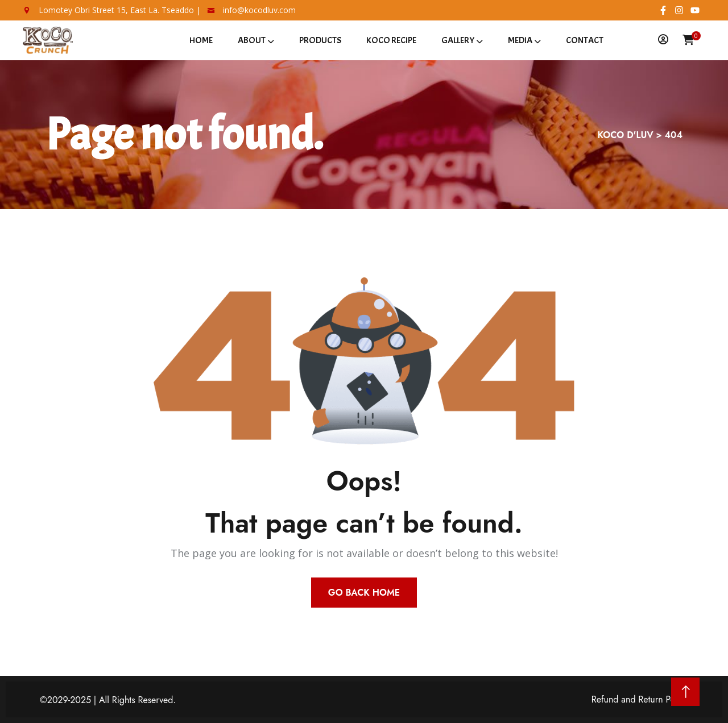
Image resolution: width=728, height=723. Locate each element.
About (252, 40)
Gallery (458, 40)
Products (320, 40)
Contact (585, 40)
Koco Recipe (391, 40)
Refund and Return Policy (640, 699)
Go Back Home (364, 593)
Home (201, 40)
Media (520, 40)
